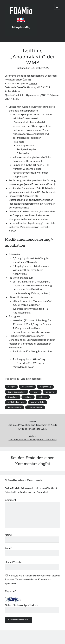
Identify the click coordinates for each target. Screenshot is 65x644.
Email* (8, 548)
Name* (9, 535)
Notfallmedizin (38, 402)
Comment (10, 500)
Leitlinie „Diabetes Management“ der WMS (33, 439)
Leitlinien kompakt (31, 379)
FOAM (35, 392)
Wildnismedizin (35, 407)
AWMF (33, 83)
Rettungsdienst (15, 407)
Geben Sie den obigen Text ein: (22, 605)
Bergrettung (45, 387)
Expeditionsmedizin (17, 392)
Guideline (50, 392)
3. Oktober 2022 (40, 68)
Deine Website (13, 562)
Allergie (11, 387)
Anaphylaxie (27, 387)
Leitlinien (43, 397)
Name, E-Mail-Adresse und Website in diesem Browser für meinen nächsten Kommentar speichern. (32, 579)
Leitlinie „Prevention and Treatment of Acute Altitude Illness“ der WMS (32, 427)
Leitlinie (28, 397)
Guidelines (13, 397)
